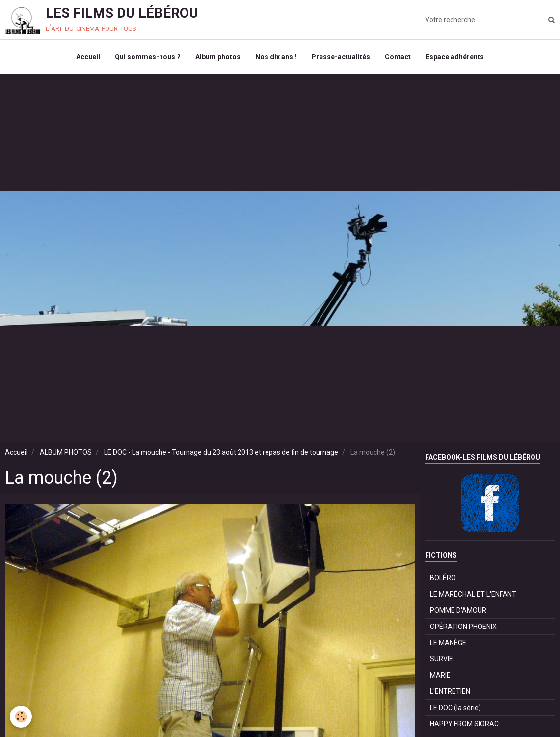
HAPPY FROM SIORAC (464, 724)
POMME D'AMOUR (458, 610)
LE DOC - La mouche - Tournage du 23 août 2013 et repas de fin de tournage (221, 452)
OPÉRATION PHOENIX (463, 627)
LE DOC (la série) (455, 708)
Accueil (88, 57)
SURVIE (441, 659)
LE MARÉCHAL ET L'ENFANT (473, 594)
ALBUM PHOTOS (66, 452)
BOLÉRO (443, 578)
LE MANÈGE (448, 643)
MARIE (440, 675)
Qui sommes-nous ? (148, 57)
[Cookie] (21, 717)
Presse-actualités (341, 57)
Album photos (218, 57)
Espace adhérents (455, 57)
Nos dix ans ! (276, 57)
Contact (398, 57)
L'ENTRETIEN (450, 691)
